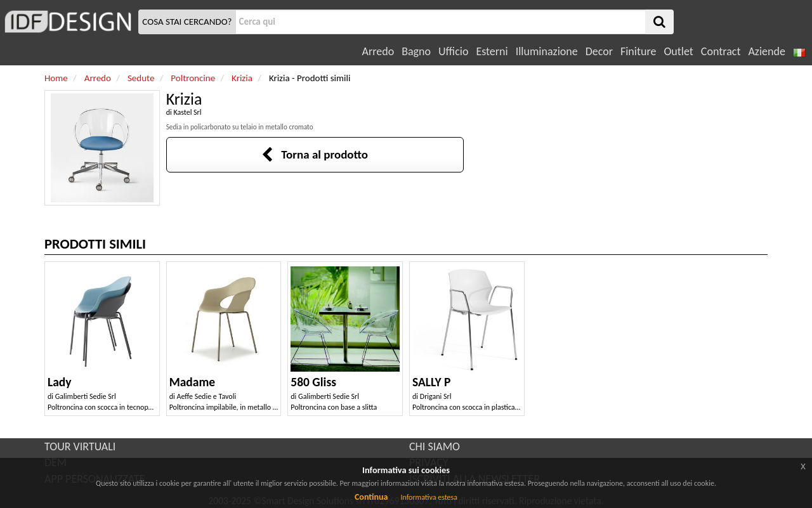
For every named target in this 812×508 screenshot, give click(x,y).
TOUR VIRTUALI (80, 446)
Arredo (378, 51)
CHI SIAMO (435, 446)
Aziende (766, 51)
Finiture (638, 51)
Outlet (678, 51)
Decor (599, 51)
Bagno (416, 51)
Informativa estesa (429, 497)
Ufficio (453, 51)
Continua (371, 497)
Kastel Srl (187, 112)
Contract (721, 51)
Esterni (492, 51)
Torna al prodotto (315, 154)
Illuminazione (547, 51)
